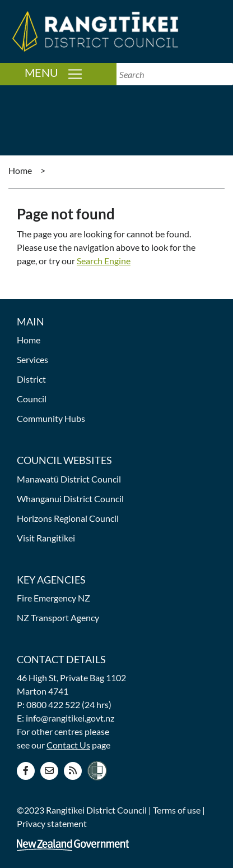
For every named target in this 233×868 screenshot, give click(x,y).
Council (32, 399)
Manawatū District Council (69, 479)
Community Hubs (51, 418)
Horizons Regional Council (68, 518)
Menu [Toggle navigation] (71, 73)
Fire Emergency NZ (53, 598)
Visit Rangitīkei (46, 538)
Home (20, 170)
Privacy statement (52, 823)
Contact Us (68, 745)
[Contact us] (49, 770)
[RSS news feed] (73, 770)
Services (32, 359)
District (31, 379)
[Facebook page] (26, 770)
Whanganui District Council (70, 499)
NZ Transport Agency (58, 617)
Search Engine (104, 261)
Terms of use (177, 810)
